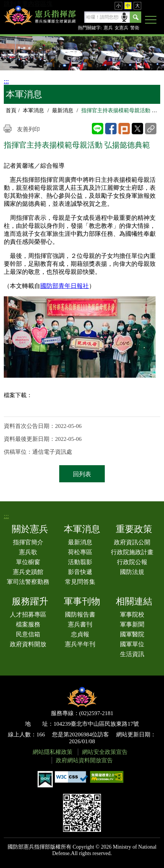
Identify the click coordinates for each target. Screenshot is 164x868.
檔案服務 (28, 624)
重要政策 (134, 529)
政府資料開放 (28, 644)
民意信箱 (28, 634)
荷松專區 (80, 552)
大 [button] (137, 6)
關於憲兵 (30, 529)
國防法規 (132, 572)
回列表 (82, 474)
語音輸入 (124, 17)
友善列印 (28, 129)
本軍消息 (33, 110)
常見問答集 (80, 582)
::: (6, 81)
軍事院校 (132, 614)
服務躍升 (30, 601)
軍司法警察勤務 (28, 582)
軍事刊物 (82, 601)
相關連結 (134, 601)
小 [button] (118, 6)
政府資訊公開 (132, 542)
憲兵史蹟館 (28, 572)
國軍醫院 (132, 634)
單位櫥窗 (28, 562)
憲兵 (108, 28)
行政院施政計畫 (132, 552)
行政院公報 (132, 562)
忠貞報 (80, 634)
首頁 (11, 110)
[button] (151, 20)
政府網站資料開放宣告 (84, 760)
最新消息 (63, 110)
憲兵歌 (28, 552)
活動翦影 (80, 562)
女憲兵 (121, 28)
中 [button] (128, 6)
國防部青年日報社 (65, 286)
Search (136, 17)
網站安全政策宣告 (105, 752)
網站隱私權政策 (53, 752)
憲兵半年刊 (80, 644)
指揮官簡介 (28, 542)
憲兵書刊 (80, 624)
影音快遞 (80, 572)
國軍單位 (132, 644)
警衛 (135, 28)
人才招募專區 (28, 614)
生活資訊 (132, 654)
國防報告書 (80, 614)
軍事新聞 (132, 624)
